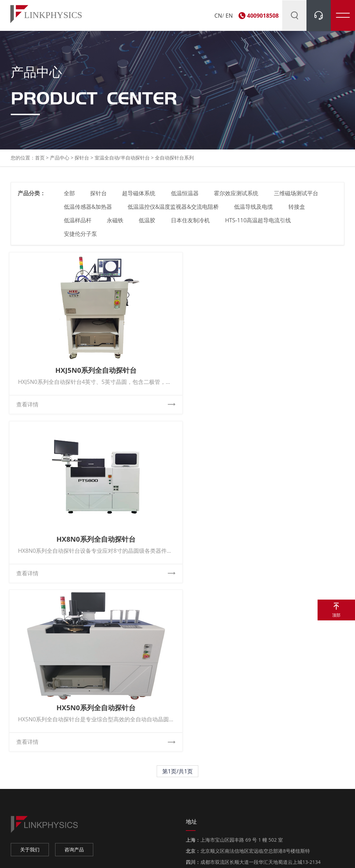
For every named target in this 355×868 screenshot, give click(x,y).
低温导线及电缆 (254, 210)
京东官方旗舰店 (30, 820)
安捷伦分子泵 (81, 237)
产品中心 (60, 161)
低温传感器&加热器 (88, 210)
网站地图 (267, 856)
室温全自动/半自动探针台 (123, 161)
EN (229, 16)
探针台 (82, 161)
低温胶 (148, 224)
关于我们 (30, 686)
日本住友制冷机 (191, 224)
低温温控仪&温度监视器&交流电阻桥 (174, 210)
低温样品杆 (78, 224)
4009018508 (263, 16)
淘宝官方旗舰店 (30, 809)
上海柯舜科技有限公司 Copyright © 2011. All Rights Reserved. (103, 856)
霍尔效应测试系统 (237, 197)
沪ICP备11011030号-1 (197, 856)
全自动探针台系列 (174, 161)
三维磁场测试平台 (298, 197)
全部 (70, 197)
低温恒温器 (186, 197)
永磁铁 (116, 224)
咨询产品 (74, 686)
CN (218, 16)
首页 (40, 161)
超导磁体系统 (140, 197)
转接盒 (298, 210)
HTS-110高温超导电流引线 (259, 224)
